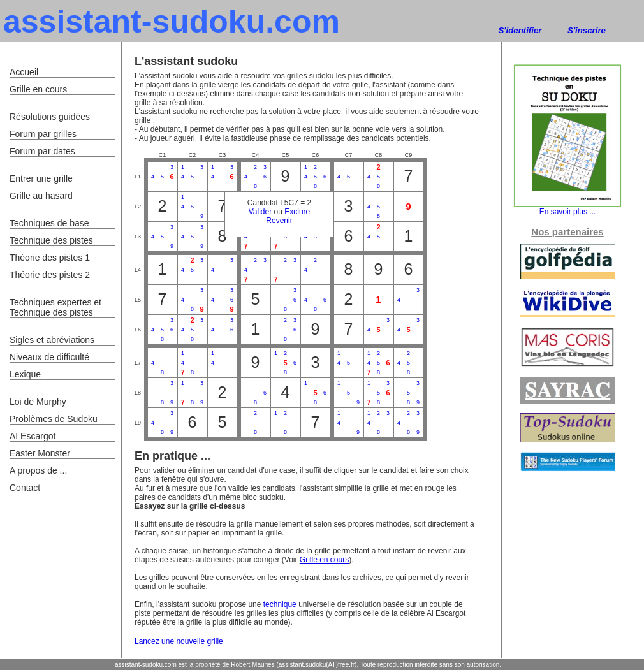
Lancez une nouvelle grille (179, 641)
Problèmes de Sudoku (54, 419)
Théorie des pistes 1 (50, 258)
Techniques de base (49, 223)
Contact (25, 488)
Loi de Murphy (38, 402)
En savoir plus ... (567, 208)
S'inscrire (587, 30)
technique (280, 604)
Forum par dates (42, 151)
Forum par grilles (43, 134)
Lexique (25, 374)
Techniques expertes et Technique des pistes (55, 307)
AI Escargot (33, 436)
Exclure (297, 212)
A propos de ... (38, 470)
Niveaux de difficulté (49, 357)
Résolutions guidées (50, 117)
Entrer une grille (41, 178)
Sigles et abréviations (52, 340)
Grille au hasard (41, 196)
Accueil (24, 72)
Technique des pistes (51, 240)
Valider (260, 212)
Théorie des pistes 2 (50, 275)
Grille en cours (324, 560)
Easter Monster (40, 453)
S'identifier (520, 30)
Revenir (279, 221)
